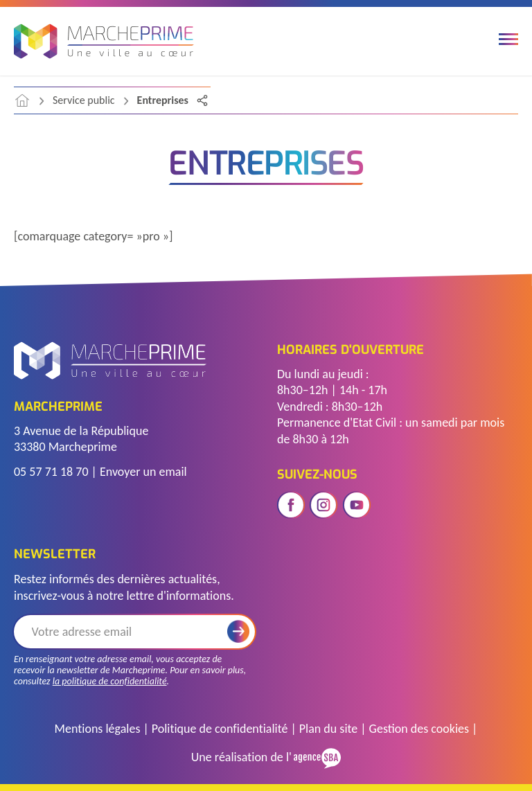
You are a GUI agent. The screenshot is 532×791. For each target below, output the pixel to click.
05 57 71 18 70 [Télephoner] (51, 472)
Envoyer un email (143, 472)
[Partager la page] (202, 100)
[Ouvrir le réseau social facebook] (291, 505)
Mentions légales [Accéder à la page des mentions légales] (98, 729)
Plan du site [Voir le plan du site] (329, 729)
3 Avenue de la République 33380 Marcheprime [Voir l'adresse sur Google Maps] (81, 439)
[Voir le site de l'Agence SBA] (316, 757)
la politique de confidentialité (110, 681)
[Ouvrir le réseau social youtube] (357, 505)
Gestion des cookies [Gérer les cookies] (419, 729)
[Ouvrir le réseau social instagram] (323, 505)
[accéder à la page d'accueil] (22, 100)
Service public (84, 100)
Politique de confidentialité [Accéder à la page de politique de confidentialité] (220, 729)
